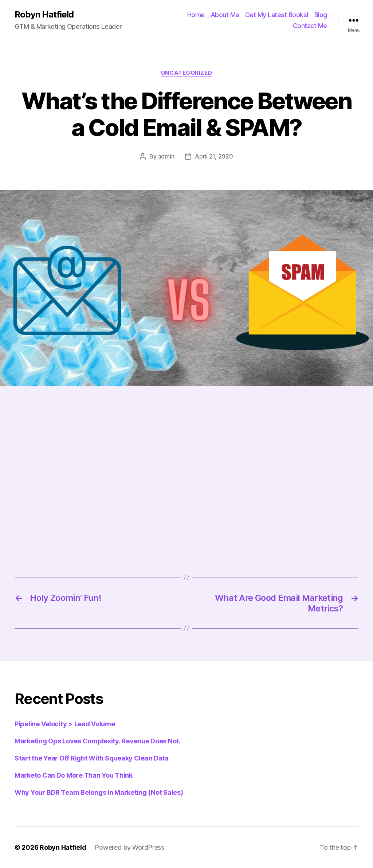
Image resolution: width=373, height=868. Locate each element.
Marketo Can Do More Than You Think (74, 775)
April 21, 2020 (214, 156)
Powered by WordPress (129, 847)
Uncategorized (186, 73)
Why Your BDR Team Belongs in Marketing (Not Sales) (99, 792)
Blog (321, 15)
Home (196, 15)
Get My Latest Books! (277, 15)
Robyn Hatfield (44, 15)
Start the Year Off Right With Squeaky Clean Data (92, 758)
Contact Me (310, 26)
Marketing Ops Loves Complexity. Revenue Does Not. (98, 741)
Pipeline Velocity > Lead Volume (65, 724)
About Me (225, 15)
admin (166, 156)
